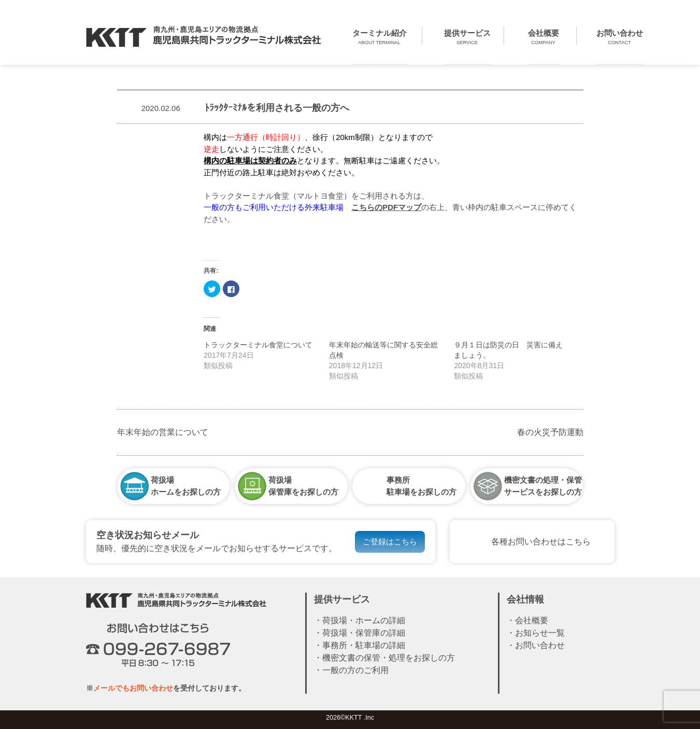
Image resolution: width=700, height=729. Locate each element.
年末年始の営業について (163, 432)
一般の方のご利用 (355, 670)
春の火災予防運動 (554, 432)
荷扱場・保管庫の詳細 (364, 633)
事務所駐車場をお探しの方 (422, 486)
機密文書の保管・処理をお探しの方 (389, 658)
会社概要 (532, 620)
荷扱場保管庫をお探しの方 (303, 486)
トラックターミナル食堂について (258, 345)
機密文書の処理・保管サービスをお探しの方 (543, 486)
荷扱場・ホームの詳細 (364, 620)
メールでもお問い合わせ (133, 688)
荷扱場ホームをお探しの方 (186, 486)
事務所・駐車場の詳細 (364, 645)
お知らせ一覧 (540, 633)
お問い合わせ (540, 645)
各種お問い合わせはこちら (541, 542)
